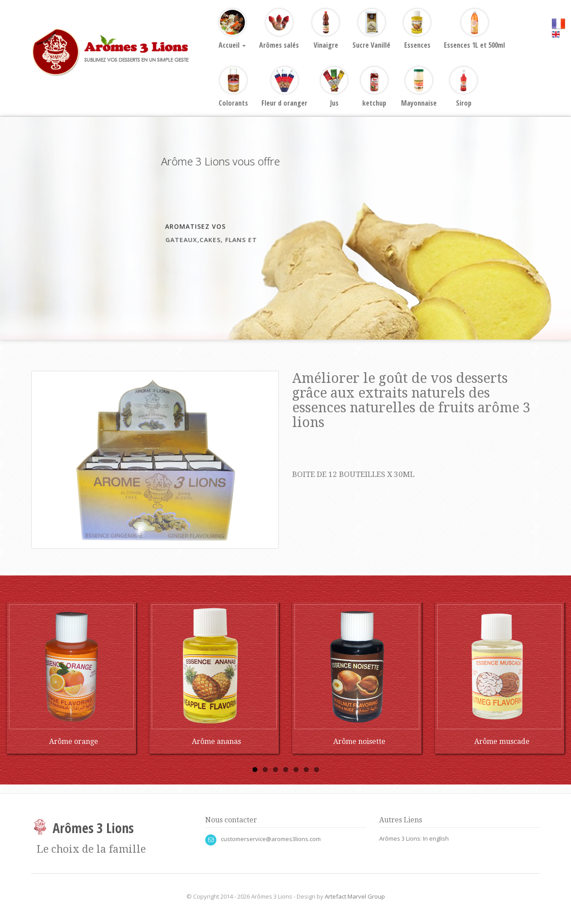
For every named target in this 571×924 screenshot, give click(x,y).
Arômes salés (279, 29)
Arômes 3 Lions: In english (414, 838)
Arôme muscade (502, 741)
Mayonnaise (419, 87)
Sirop (463, 87)
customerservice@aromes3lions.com (271, 839)
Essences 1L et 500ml (474, 29)
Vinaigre (326, 29)
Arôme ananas (216, 741)
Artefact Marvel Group (355, 896)
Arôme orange (74, 741)
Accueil (232, 29)
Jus (334, 87)
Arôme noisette (359, 741)
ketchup (374, 87)
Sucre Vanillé (371, 29)
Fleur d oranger (284, 87)
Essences (417, 29)
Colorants (233, 87)
